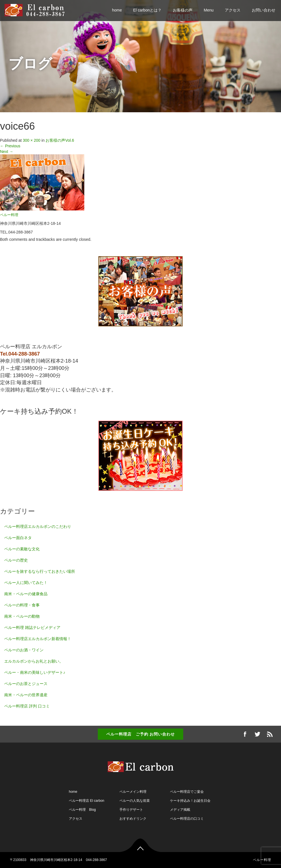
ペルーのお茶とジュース (26, 684)
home (117, 10)
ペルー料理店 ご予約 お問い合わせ (141, 734)
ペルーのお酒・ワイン (24, 650)
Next (7, 152)
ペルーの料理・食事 (22, 605)
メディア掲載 (180, 810)
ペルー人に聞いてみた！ (26, 583)
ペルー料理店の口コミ (187, 819)
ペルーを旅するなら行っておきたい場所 (40, 571)
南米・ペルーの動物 (22, 616)
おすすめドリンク (133, 819)
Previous (10, 146)
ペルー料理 (9, 215)
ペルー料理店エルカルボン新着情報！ (38, 639)
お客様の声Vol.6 (60, 140)
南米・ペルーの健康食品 (26, 594)
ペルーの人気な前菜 (135, 801)
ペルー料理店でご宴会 (187, 792)
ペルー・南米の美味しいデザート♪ (35, 672)
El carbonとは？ (147, 10)
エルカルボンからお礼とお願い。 (34, 661)
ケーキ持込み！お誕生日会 (190, 801)
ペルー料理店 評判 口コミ (27, 706)
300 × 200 (32, 140)
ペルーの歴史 (16, 560)
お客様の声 (183, 10)
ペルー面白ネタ (18, 538)
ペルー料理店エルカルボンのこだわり (38, 526)
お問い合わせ (264, 10)
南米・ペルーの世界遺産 (26, 695)
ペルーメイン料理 (133, 792)
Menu (209, 10)
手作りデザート (131, 810)
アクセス (233, 10)
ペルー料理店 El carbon (87, 801)
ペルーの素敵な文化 (22, 549)
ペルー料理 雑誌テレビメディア (32, 627)
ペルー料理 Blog (82, 810)
